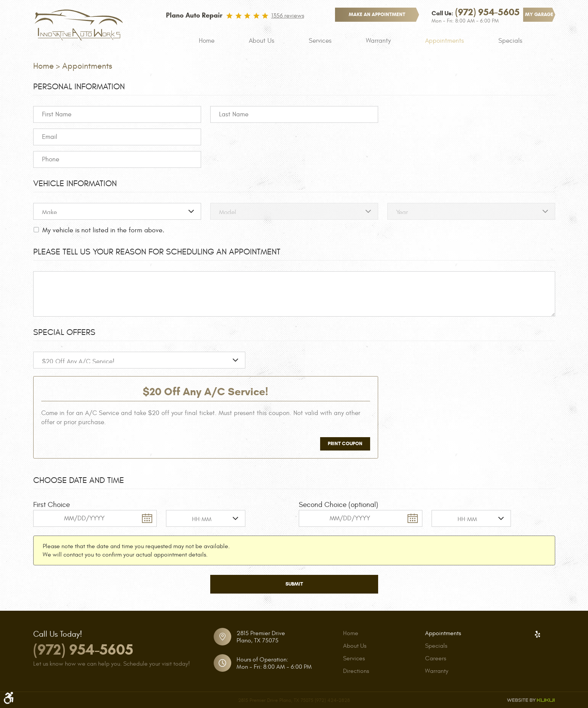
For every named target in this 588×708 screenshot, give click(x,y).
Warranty (378, 41)
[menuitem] (207, 41)
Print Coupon (345, 444)
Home (207, 41)
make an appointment (377, 14)
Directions (356, 671)
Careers (436, 658)
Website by (531, 700)
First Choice (52, 505)
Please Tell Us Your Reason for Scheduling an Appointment (157, 252)
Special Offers (64, 332)
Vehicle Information (75, 183)
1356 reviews (288, 16)
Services (320, 41)
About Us (262, 41)
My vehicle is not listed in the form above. (103, 230)
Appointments (445, 41)
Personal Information (79, 87)
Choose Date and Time (79, 480)
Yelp (538, 634)
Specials (510, 41)
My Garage (539, 14)
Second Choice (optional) (338, 505)
